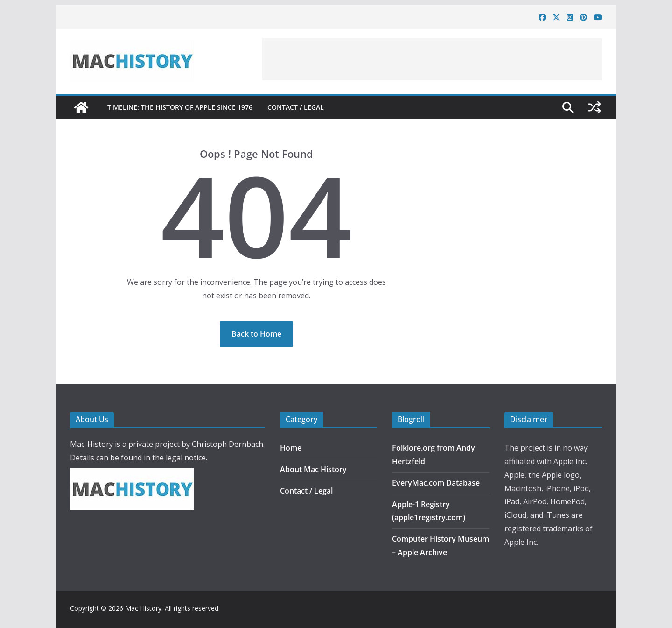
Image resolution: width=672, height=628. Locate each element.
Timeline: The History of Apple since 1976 (180, 107)
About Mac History (313, 469)
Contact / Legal (296, 107)
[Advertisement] (432, 59)
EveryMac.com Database (436, 483)
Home (291, 448)
